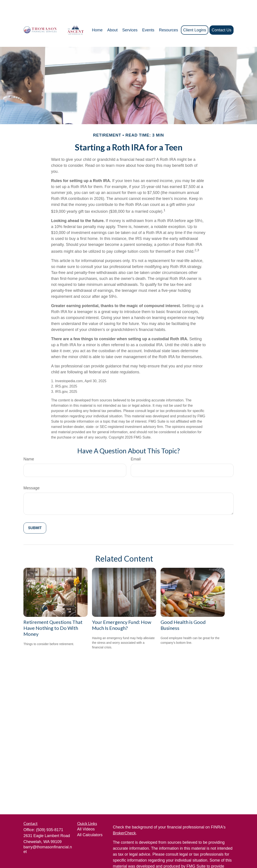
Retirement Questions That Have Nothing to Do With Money (53, 615)
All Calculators (90, 822)
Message (32, 475)
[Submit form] (35, 515)
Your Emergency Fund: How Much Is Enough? (122, 612)
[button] (97, 17)
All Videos (86, 816)
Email (136, 446)
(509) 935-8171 (50, 817)
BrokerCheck (124, 820)
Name (29, 446)
